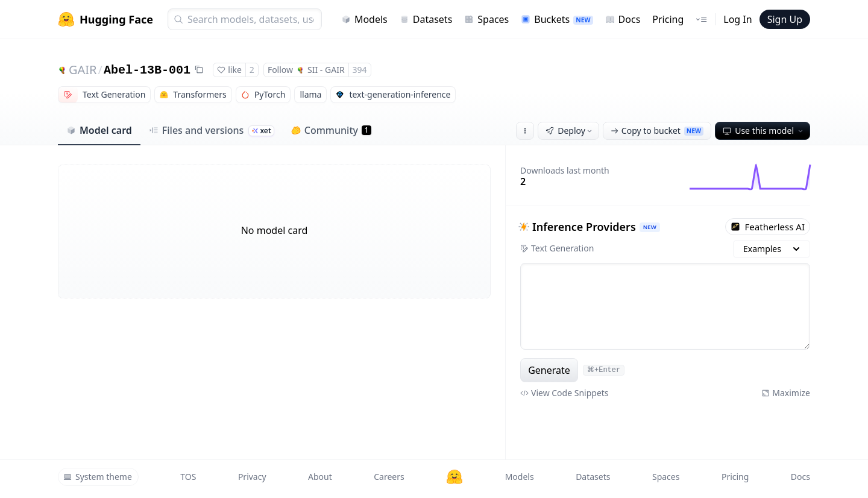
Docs (623, 19)
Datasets (426, 19)
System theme (98, 477)
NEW (650, 227)
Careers (389, 477)
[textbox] (665, 306)
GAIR (83, 70)
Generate (549, 370)
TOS (188, 477)
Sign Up (785, 19)
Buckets (557, 19)
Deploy (570, 131)
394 (360, 70)
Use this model (764, 131)
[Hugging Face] (454, 477)
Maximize (786, 393)
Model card (99, 130)
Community (331, 130)
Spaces (486, 19)
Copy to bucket (657, 131)
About (320, 477)
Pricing (668, 19)
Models (364, 19)
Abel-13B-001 (147, 70)
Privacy (252, 477)
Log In (737, 19)
